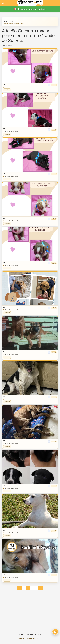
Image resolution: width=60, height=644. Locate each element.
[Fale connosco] (55, 632)
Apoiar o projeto (25, 638)
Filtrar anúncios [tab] (15, 22)
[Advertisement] (30, 612)
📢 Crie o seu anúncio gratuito (30, 9)
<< (19, 588)
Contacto (38, 638)
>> (41, 588)
